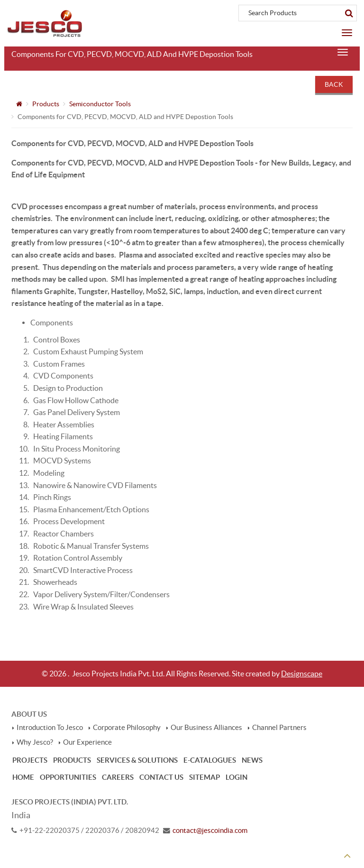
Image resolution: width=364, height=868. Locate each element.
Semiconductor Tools (100, 104)
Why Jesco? (35, 742)
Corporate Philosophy (127, 728)
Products (46, 104)
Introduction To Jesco (50, 728)
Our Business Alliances (206, 728)
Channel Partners (279, 728)
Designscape (302, 674)
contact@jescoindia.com (210, 831)
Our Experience (87, 742)
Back (334, 84)
